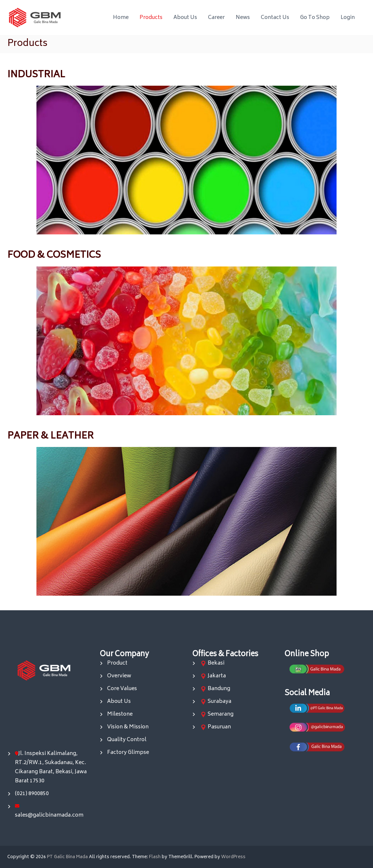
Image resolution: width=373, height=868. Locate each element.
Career (216, 18)
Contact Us (275, 18)
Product (117, 663)
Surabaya (219, 702)
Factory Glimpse (128, 753)
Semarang (221, 714)
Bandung (219, 689)
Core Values (122, 689)
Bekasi (216, 663)
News (243, 18)
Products (151, 18)
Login (348, 18)
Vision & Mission (128, 727)
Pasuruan (219, 727)
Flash (155, 857)
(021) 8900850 (32, 794)
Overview (119, 676)
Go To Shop (315, 18)
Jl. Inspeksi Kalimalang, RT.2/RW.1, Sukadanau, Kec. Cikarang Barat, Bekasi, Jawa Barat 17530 (51, 767)
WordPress (233, 857)
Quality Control (127, 740)
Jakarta (217, 676)
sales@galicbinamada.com (49, 815)
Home (121, 18)
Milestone (120, 714)
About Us (185, 18)
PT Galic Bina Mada (67, 857)
